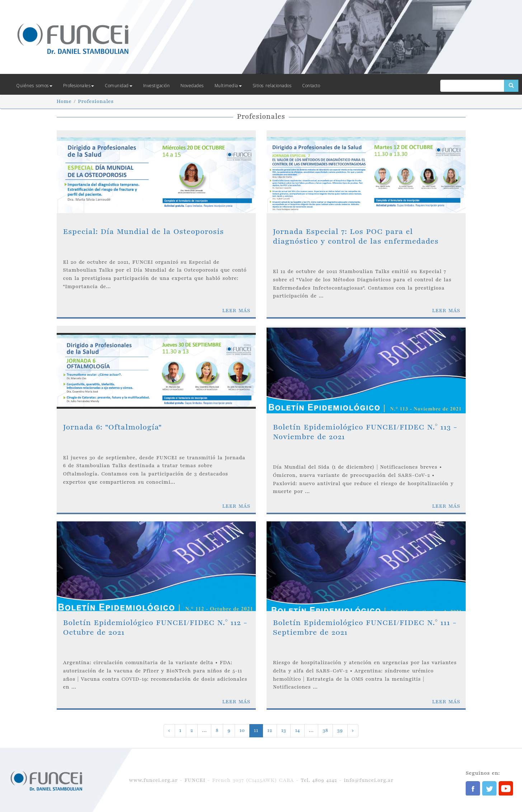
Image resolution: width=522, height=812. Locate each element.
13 (284, 730)
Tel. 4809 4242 (319, 780)
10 (242, 730)
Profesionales (79, 86)
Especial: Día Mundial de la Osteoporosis (144, 232)
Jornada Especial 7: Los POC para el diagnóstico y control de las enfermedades (356, 236)
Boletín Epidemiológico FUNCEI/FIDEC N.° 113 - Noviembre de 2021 (365, 432)
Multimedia (228, 86)
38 (325, 730)
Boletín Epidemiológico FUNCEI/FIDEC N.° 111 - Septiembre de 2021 (365, 627)
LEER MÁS (236, 311)
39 (340, 730)
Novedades (192, 86)
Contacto (311, 86)
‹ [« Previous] (169, 730)
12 (270, 730)
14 (297, 730)
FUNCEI (195, 780)
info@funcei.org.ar (368, 780)
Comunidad (119, 86)
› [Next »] (353, 730)
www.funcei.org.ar (153, 780)
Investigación (157, 86)
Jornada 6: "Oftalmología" (112, 427)
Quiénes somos (34, 86)
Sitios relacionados (272, 86)
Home (64, 101)
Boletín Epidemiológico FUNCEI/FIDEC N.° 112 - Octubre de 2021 (155, 627)
